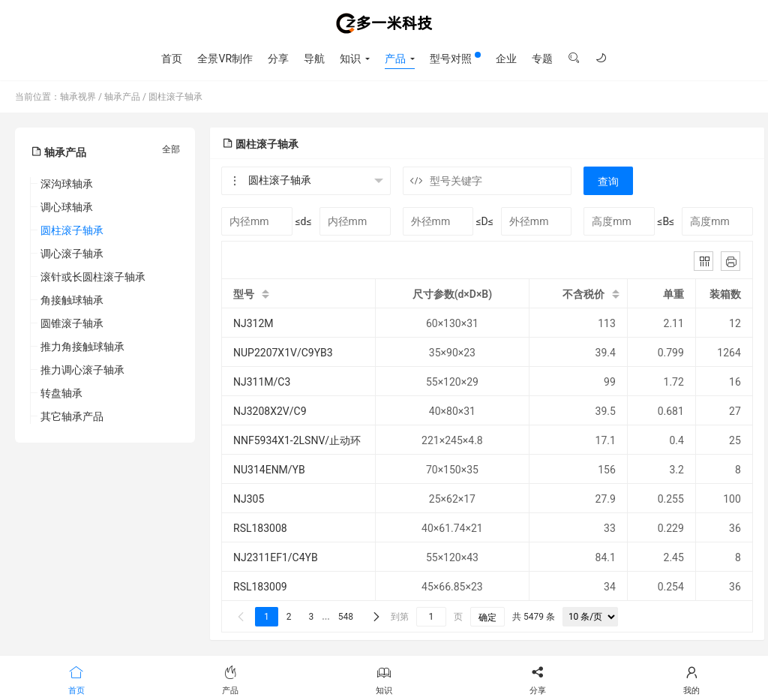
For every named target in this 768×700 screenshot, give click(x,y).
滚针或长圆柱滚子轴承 (93, 277)
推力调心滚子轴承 (82, 370)
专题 (542, 59)
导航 (314, 59)
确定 (487, 617)
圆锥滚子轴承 (72, 323)
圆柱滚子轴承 (175, 97)
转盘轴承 (61, 393)
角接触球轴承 (72, 300)
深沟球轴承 (67, 184)
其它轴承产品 (72, 416)
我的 (691, 679)
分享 (278, 59)
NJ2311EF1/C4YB (276, 557)
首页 (172, 59)
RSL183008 (260, 528)
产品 (395, 59)
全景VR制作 (225, 59)
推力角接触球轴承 (82, 347)
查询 (608, 182)
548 (346, 617)
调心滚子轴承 (72, 254)
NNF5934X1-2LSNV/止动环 (297, 440)
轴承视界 (384, 23)
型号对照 (455, 58)
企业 (506, 59)
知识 (350, 59)
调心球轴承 (67, 207)
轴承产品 (122, 97)
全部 (171, 149)
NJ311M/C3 (262, 382)
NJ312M (253, 323)
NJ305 (249, 499)
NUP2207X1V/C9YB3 (283, 353)
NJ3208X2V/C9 (270, 411)
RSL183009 (260, 587)
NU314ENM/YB (269, 470)
